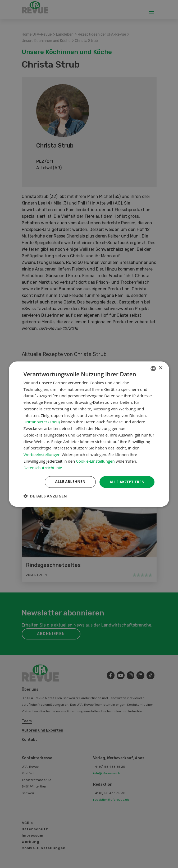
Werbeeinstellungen (42, 454)
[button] (45, 496)
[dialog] (89, 434)
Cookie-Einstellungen (95, 461)
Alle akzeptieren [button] (126, 482)
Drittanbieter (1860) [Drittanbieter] (42, 422)
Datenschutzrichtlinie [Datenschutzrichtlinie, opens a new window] (43, 467)
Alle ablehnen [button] (69, 482)
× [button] (160, 368)
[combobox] (153, 368)
